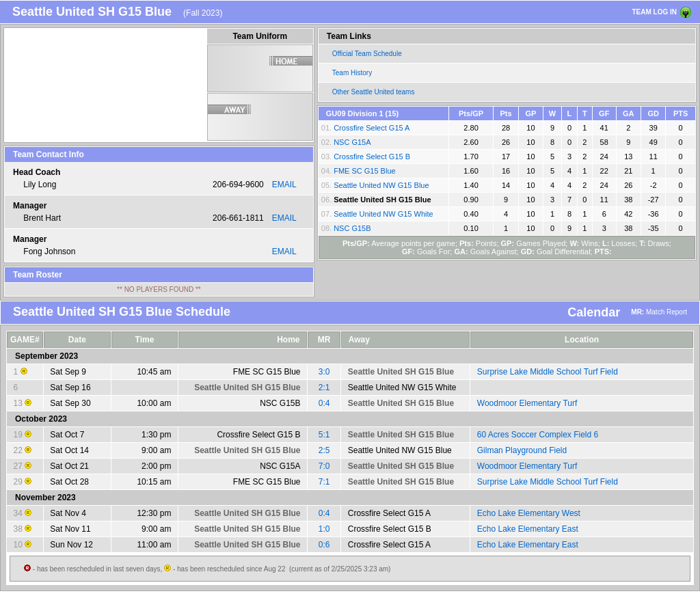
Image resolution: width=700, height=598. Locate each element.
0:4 (324, 403)
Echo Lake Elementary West (529, 513)
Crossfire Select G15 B (372, 157)
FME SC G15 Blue (364, 171)
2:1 (324, 388)
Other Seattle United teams (374, 92)
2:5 (324, 450)
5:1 (324, 435)
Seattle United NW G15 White (383, 214)
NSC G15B (352, 228)
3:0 (324, 372)
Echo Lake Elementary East (528, 529)
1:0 (324, 529)
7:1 (324, 482)
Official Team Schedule (367, 54)
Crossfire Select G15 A (372, 128)
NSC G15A (352, 142)
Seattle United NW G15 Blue (381, 185)
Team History (352, 73)
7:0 (324, 466)
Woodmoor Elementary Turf (527, 403)
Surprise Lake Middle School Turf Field (548, 372)
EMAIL (284, 185)
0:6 (324, 545)
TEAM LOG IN (654, 12)
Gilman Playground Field (522, 450)
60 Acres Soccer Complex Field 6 (538, 435)
